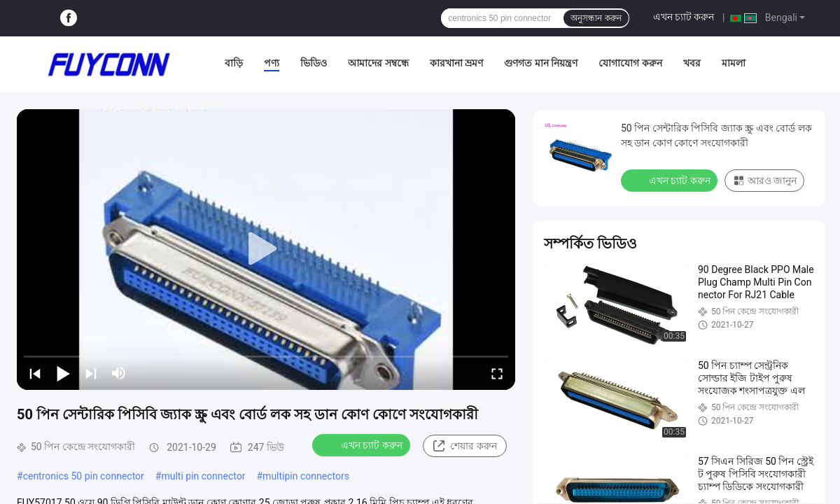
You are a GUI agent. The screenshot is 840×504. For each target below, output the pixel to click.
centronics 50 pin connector (84, 476)
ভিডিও (314, 63)
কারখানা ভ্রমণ (456, 63)
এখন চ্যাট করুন (684, 17)
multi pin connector (203, 476)
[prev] (35, 373)
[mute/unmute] (119, 373)
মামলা (734, 63)
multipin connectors (306, 476)
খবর (692, 63)
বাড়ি (234, 63)
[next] (91, 373)
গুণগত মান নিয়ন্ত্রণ (541, 63)
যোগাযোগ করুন (630, 63)
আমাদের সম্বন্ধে (378, 63)
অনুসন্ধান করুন (596, 18)
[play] (266, 249)
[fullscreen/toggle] (497, 373)
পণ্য (272, 63)
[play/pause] (63, 373)
